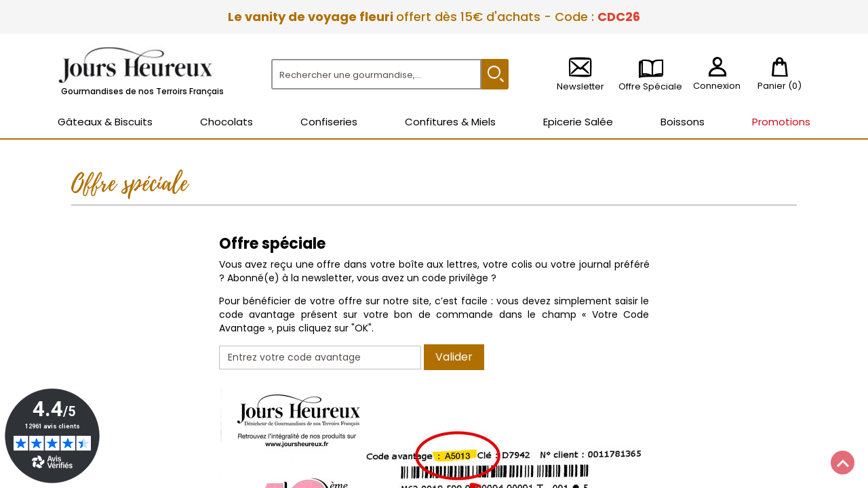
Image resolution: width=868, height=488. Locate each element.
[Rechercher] (376, 74)
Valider (454, 357)
